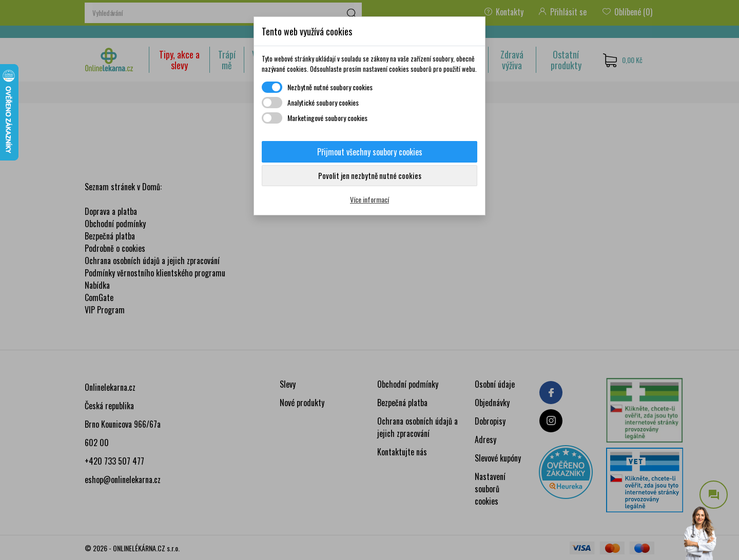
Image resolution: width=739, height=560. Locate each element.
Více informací (369, 199)
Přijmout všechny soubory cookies (370, 152)
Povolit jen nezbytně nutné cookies (370, 175)
